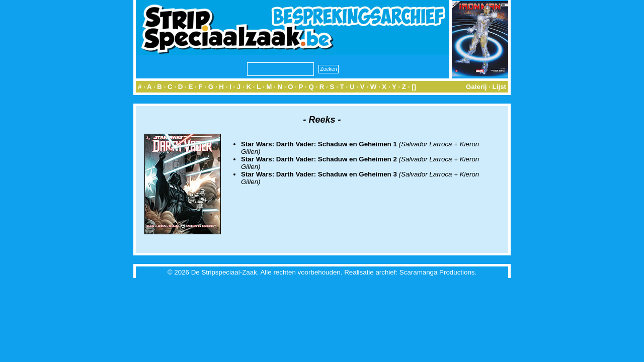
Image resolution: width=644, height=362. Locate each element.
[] (414, 87)
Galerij (476, 87)
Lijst (499, 87)
